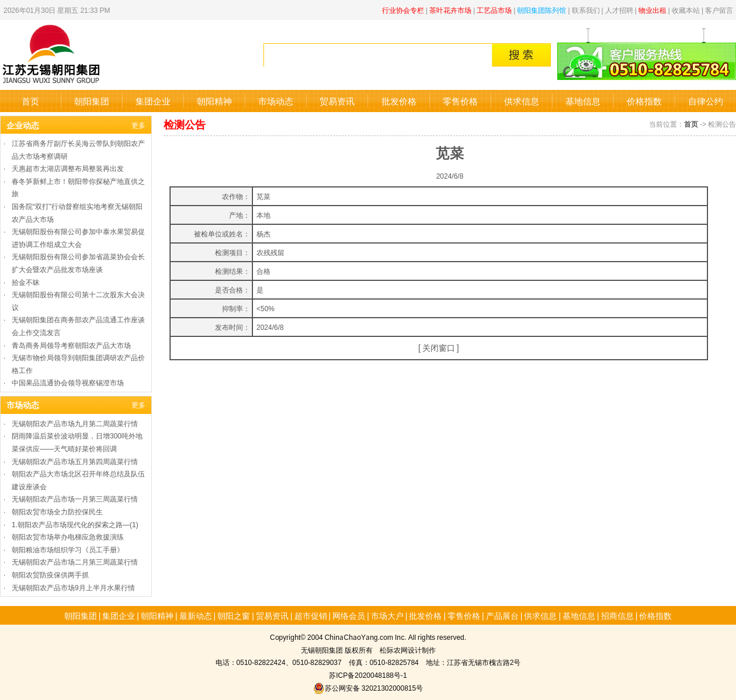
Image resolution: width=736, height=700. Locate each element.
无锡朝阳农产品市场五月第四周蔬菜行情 (75, 461)
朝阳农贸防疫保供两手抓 (50, 574)
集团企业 (153, 101)
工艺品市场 (494, 10)
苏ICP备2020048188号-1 (368, 675)
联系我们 (586, 10)
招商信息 (617, 615)
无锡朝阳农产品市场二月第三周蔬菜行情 (75, 561)
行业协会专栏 (403, 10)
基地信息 (583, 101)
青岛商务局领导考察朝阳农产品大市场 (71, 345)
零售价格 (460, 101)
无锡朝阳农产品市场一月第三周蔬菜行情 (75, 498)
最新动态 (196, 615)
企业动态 (23, 125)
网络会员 (349, 615)
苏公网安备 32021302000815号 (368, 687)
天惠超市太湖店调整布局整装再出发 (68, 168)
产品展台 (502, 615)
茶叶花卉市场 (450, 10)
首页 (30, 101)
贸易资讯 (337, 101)
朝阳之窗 (234, 615)
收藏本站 (686, 10)
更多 (138, 125)
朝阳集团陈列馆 (541, 10)
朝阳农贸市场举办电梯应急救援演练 (68, 536)
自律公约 (706, 101)
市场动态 (276, 101)
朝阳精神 (214, 101)
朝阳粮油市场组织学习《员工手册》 (68, 549)
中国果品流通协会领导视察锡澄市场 (68, 382)
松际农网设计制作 (408, 649)
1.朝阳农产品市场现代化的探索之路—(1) (75, 524)
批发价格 (399, 101)
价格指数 (644, 101)
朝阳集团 (92, 101)
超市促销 (311, 615)
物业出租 (652, 10)
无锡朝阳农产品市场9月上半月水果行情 (73, 587)
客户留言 (719, 10)
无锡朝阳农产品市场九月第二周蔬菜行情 (75, 423)
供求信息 (522, 101)
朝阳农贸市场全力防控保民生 (57, 511)
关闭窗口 (439, 347)
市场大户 (387, 615)
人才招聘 (619, 10)
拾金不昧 (26, 282)
